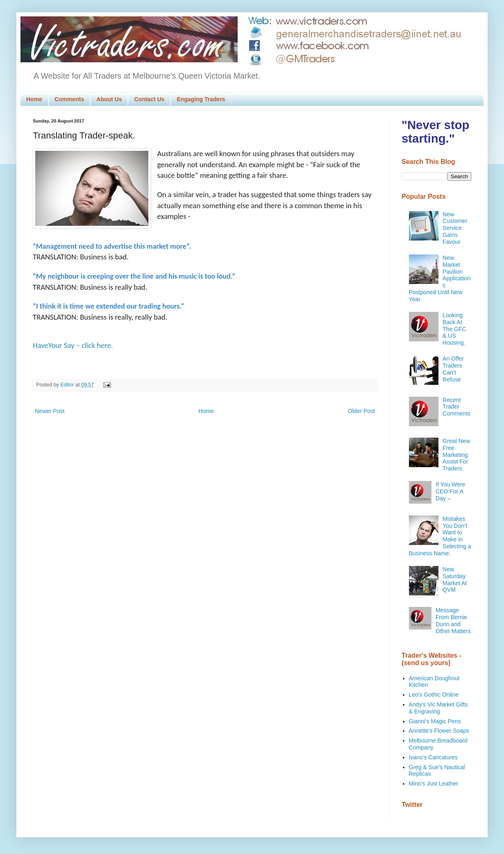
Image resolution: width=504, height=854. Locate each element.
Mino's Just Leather (434, 784)
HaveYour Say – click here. (73, 345)
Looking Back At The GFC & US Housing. (454, 329)
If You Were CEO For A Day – (450, 491)
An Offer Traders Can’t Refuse (453, 369)
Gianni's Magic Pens (435, 721)
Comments (69, 99)
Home (34, 99)
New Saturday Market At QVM (455, 579)
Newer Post (50, 411)
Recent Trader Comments (456, 407)
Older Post (361, 411)
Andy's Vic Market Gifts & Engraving (438, 708)
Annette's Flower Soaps (439, 731)
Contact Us (149, 99)
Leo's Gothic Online (434, 695)
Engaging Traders (201, 99)
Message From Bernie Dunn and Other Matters (453, 620)
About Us (109, 99)
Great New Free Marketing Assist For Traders (456, 455)
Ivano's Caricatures (433, 757)
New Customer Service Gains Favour (455, 228)
